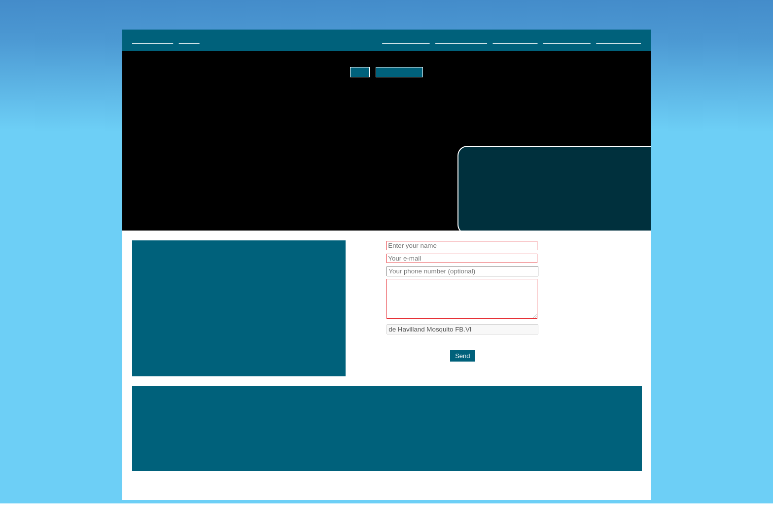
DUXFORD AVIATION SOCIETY (591, 439)
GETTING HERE (518, 450)
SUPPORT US (432, 460)
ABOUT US (523, 460)
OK (362, 72)
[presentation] (460, 364)
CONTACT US (480, 460)
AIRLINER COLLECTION (445, 439)
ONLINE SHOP (468, 450)
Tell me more (398, 72)
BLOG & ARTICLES (412, 450)
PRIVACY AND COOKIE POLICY (590, 460)
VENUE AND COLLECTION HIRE (590, 450)
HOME (395, 439)
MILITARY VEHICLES (514, 439)
